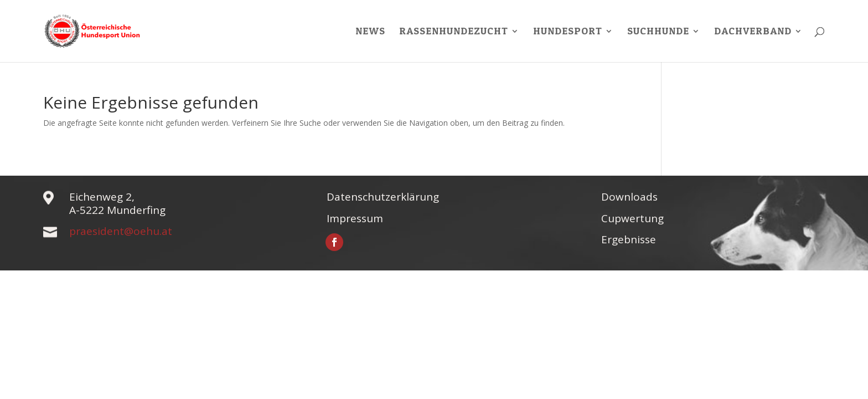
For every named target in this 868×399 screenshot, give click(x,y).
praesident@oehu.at (121, 231)
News (370, 32)
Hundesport (568, 32)
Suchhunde (658, 32)
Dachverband (753, 32)
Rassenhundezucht (454, 32)
